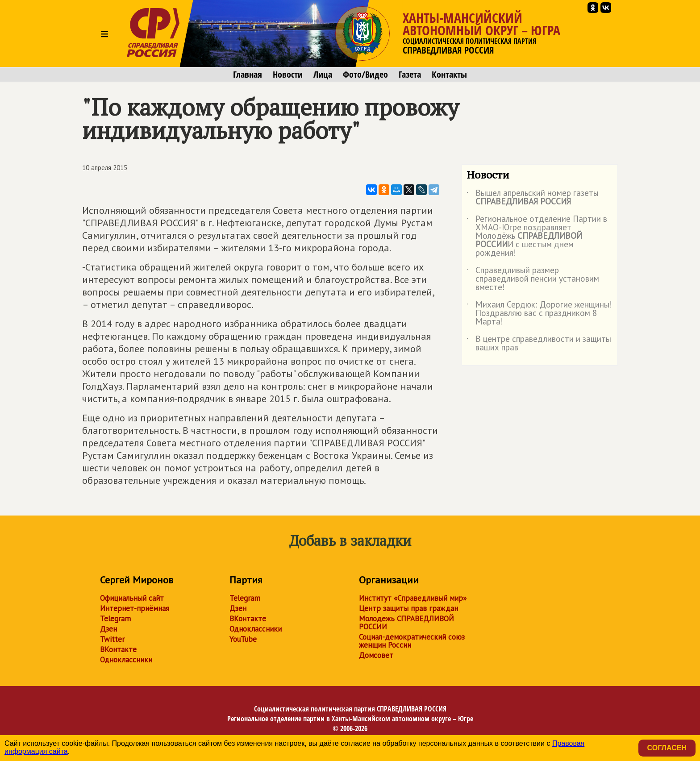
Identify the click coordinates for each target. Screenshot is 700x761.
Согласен (667, 748)
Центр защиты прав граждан (408, 608)
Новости (288, 75)
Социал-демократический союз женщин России (412, 641)
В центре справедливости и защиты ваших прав (539, 344)
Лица (323, 75)
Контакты (449, 75)
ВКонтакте (118, 649)
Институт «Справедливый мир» (413, 598)
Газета (410, 75)
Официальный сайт (132, 598)
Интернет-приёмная (135, 608)
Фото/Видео (365, 75)
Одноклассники (126, 660)
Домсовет (376, 655)
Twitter (112, 639)
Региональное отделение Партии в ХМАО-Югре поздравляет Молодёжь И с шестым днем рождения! (537, 236)
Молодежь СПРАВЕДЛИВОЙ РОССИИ (406, 623)
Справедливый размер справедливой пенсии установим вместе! (533, 279)
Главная (248, 75)
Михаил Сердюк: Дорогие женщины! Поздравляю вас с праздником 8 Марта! (539, 314)
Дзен (108, 629)
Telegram (115, 619)
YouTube (243, 639)
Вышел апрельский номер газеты (533, 198)
